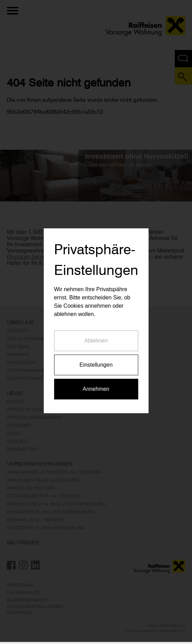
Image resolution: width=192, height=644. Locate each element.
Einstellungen (96, 351)
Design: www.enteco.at (166, 626)
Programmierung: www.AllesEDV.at (156, 631)
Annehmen (96, 375)
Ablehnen (96, 327)
